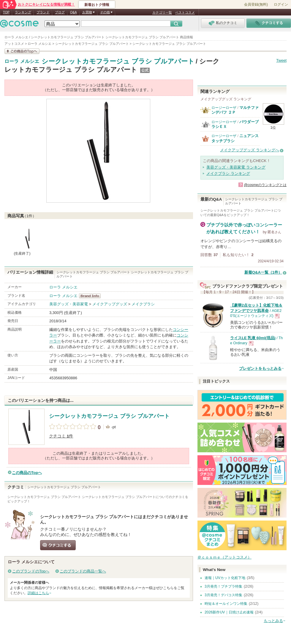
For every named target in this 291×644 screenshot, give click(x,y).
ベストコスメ (185, 12)
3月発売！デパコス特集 (223, 595)
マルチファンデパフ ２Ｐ (235, 110)
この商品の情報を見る (22, 51)
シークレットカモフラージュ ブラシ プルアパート (118, 61)
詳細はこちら (38, 593)
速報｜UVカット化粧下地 (225, 578)
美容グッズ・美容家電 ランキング (236, 167)
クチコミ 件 (61, 436)
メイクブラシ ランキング (228, 173)
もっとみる (273, 621)
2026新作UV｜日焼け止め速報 (229, 612)
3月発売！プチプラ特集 (223, 586)
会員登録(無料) (256, 4)
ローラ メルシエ (22, 61)
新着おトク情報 (97, 5)
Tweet (281, 60)
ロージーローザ (224, 108)
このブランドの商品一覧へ (83, 571)
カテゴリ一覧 (162, 12)
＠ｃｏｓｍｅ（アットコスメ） (224, 557)
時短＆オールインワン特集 (226, 604)
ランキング (23, 12)
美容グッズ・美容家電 (69, 304)
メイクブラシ (143, 304)
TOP (6, 12)
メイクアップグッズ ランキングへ (250, 150)
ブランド (43, 12)
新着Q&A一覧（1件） (263, 272)
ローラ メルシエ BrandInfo (92, 296)
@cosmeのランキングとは (265, 185)
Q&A (73, 12)
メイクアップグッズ (110, 304)
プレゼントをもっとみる (260, 368)
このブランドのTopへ (31, 571)
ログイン (281, 4)
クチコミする (58, 545)
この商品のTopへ (27, 473)
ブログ (60, 12)
